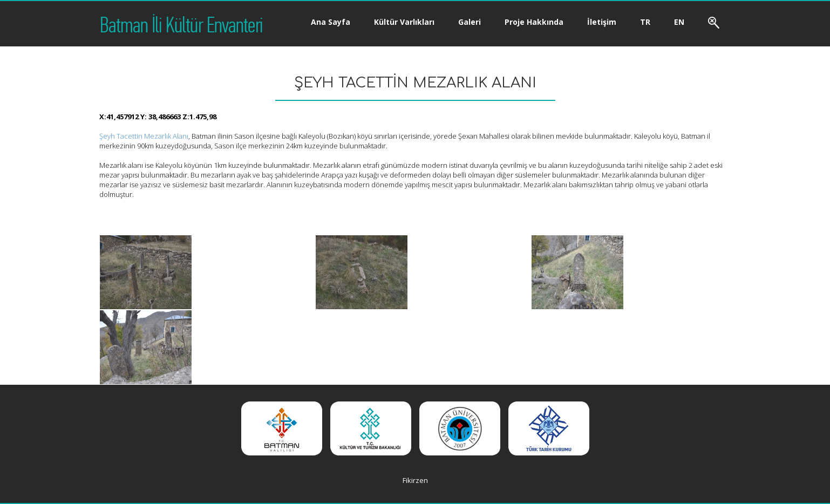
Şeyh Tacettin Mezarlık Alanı (144, 136)
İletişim (602, 22)
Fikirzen (415, 480)
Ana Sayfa (331, 22)
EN (679, 22)
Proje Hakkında (534, 22)
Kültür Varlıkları (404, 22)
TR (645, 22)
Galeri (470, 22)
